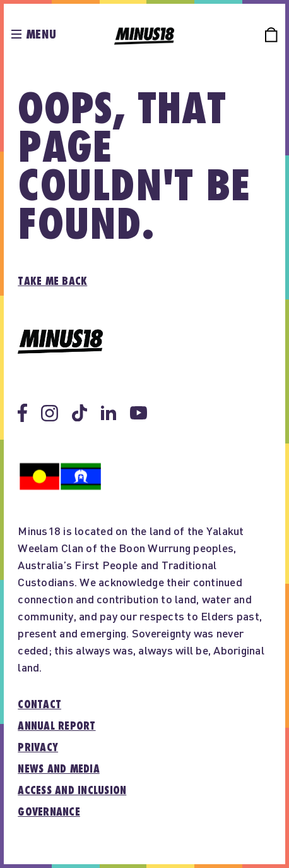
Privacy (38, 748)
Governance (49, 812)
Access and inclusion (72, 791)
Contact (39, 705)
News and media (59, 769)
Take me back (52, 282)
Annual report (56, 726)
